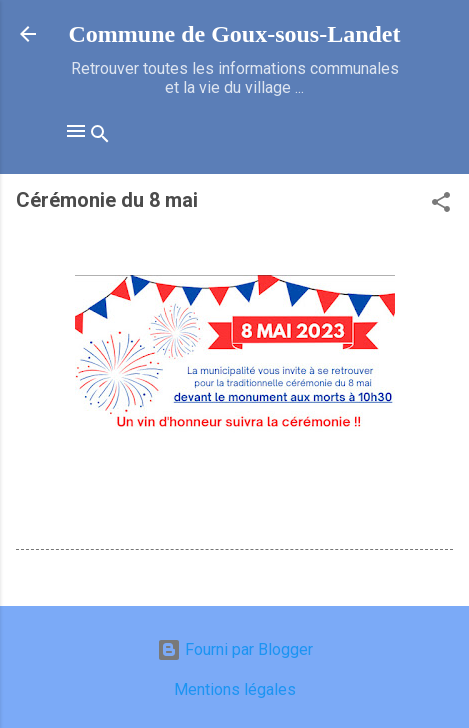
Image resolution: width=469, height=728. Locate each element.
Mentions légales (235, 689)
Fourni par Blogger (235, 649)
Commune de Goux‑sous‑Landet (234, 34)
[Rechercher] (100, 137)
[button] (441, 205)
